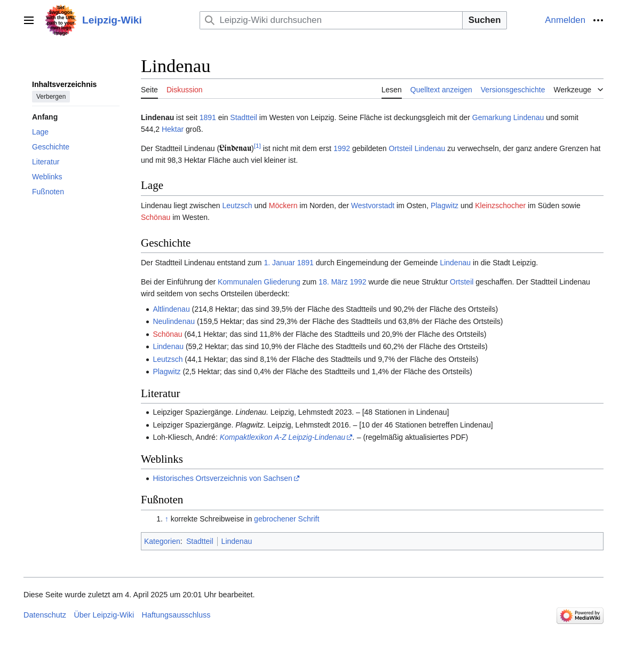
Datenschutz (45, 615)
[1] (257, 145)
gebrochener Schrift (287, 519)
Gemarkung (492, 117)
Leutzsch (237, 205)
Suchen (485, 20)
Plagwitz (445, 205)
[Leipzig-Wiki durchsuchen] (331, 20)
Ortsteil (400, 148)
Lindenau (529, 117)
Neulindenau (174, 321)
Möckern (283, 205)
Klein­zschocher (500, 205)
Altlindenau (171, 309)
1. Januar (279, 263)
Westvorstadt (373, 205)
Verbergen (51, 97)
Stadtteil (244, 117)
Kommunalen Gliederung (259, 282)
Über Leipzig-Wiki (104, 615)
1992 (342, 148)
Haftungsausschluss (176, 615)
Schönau (156, 217)
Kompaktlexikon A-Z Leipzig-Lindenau (283, 437)
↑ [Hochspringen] (167, 519)
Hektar (173, 129)
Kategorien (162, 541)
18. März (333, 282)
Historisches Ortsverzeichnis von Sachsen (222, 478)
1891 (208, 117)
